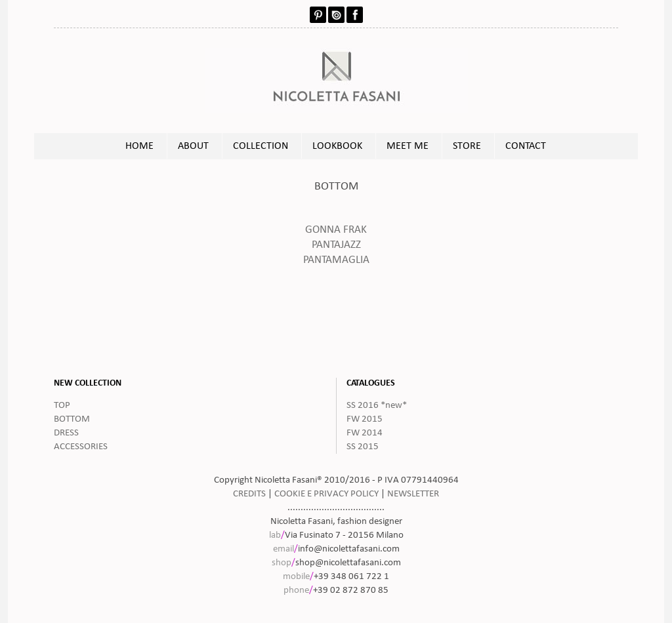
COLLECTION (261, 146)
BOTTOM (72, 419)
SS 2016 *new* (377, 406)
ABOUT (193, 146)
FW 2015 (365, 419)
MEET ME (408, 146)
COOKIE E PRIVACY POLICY (326, 494)
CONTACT (526, 146)
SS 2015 (363, 447)
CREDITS (249, 494)
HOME (139, 146)
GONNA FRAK (336, 230)
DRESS (66, 433)
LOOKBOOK (337, 146)
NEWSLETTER (413, 494)
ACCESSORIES (81, 447)
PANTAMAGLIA (336, 260)
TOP (62, 406)
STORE (467, 146)
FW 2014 (365, 433)
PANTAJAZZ (336, 245)
